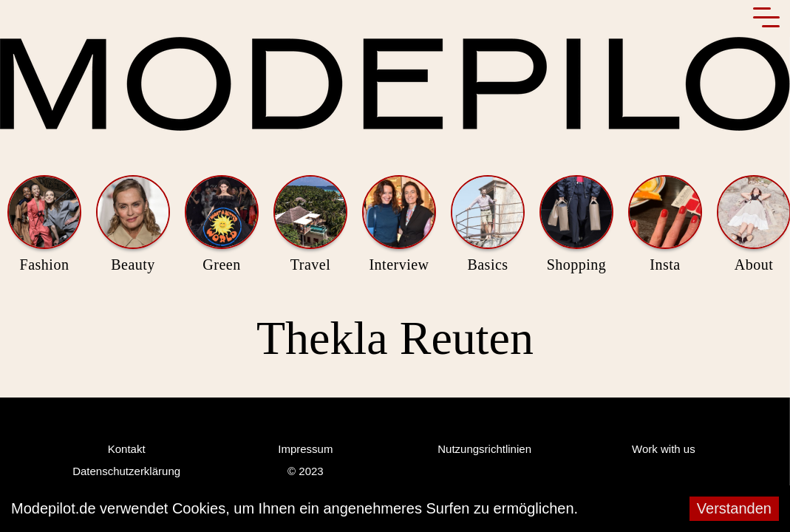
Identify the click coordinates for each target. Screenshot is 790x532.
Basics (488, 225)
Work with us (664, 450)
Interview (399, 225)
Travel (310, 225)
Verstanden (735, 508)
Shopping (576, 225)
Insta (665, 225)
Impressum (305, 450)
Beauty (133, 225)
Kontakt (126, 450)
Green (222, 225)
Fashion (44, 225)
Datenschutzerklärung (126, 472)
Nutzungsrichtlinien (484, 450)
